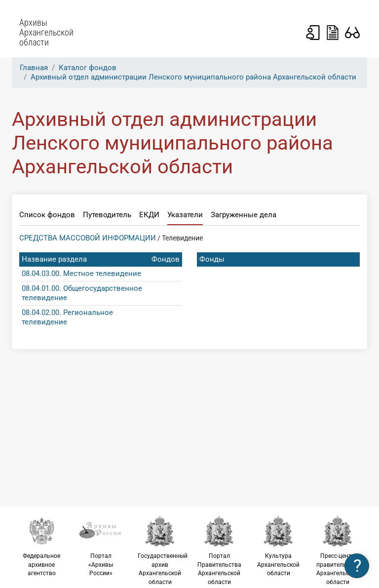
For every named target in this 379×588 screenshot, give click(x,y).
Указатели (185, 215)
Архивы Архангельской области (46, 33)
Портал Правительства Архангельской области (219, 550)
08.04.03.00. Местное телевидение (81, 274)
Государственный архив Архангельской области (163, 550)
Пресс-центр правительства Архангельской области (338, 550)
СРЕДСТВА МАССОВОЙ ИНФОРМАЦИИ (88, 238)
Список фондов (47, 215)
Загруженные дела (244, 215)
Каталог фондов (88, 68)
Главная (34, 68)
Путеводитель (107, 215)
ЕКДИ (149, 215)
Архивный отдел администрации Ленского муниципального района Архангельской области (193, 77)
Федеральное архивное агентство (41, 546)
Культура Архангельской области (278, 546)
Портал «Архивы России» (101, 546)
